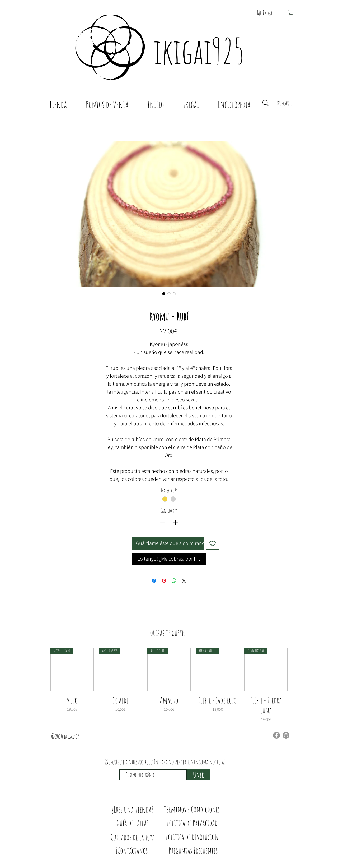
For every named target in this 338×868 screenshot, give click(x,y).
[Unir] (199, 775)
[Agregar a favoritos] (213, 543)
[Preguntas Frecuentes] (193, 851)
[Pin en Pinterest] (164, 581)
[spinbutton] (169, 522)
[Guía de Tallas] (133, 823)
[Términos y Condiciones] (192, 809)
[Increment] (176, 522)
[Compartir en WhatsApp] (174, 581)
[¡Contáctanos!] (133, 851)
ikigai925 (199, 51)
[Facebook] (276, 735)
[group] (169, 685)
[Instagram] (286, 735)
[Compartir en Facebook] (154, 581)
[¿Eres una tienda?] (133, 810)
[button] (265, 13)
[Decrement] (162, 522)
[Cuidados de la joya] (133, 837)
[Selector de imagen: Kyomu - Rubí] (164, 294)
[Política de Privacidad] (192, 823)
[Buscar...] (285, 103)
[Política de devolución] (192, 837)
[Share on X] (184, 581)
